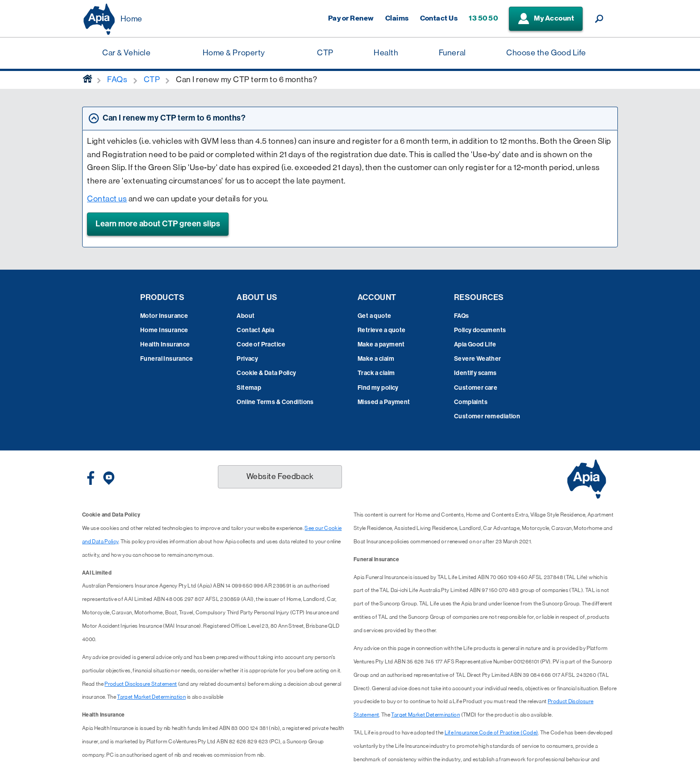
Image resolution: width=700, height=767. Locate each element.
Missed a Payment (384, 402)
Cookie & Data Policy (266, 373)
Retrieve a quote (382, 330)
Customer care (476, 388)
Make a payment (381, 344)
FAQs (462, 316)
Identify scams (475, 373)
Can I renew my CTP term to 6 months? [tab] (174, 118)
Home (131, 19)
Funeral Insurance (167, 359)
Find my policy (378, 388)
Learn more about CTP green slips (158, 224)
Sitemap (249, 388)
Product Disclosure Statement (141, 684)
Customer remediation (487, 416)
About (246, 316)
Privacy (247, 359)
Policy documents (480, 330)
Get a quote (375, 316)
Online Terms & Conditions (275, 402)
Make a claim (376, 359)
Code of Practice (261, 344)
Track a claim (376, 373)
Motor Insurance (164, 316)
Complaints (471, 402)
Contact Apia (255, 330)
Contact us (107, 199)
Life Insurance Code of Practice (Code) (492, 733)
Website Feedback (280, 476)
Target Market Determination (151, 697)
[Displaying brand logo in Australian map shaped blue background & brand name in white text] (99, 19)
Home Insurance (164, 330)
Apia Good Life (475, 344)
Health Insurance (165, 344)
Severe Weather (478, 359)
